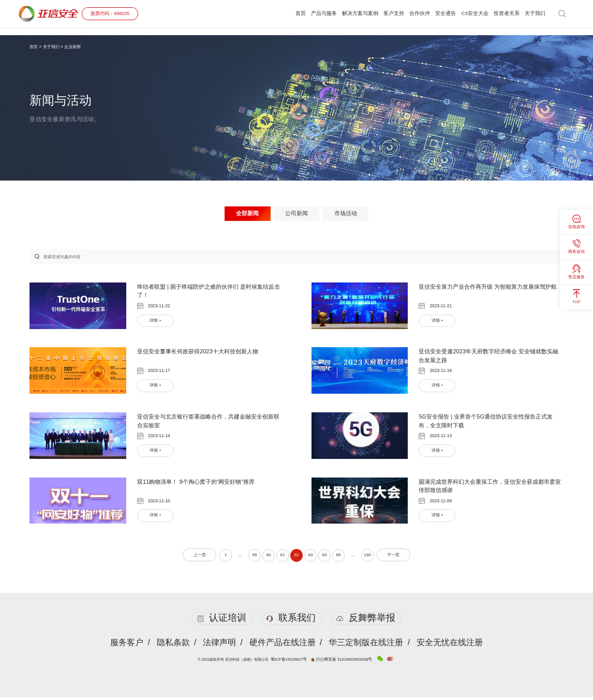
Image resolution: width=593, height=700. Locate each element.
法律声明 (219, 645)
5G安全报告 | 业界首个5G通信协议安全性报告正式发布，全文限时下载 (488, 423)
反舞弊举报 (366, 620)
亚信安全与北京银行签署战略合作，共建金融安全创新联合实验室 (209, 423)
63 (312, 557)
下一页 (401, 557)
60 (265, 557)
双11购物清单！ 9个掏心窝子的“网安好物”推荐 (201, 483)
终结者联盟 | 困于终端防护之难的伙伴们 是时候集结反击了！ (209, 292)
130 (374, 557)
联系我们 (291, 620)
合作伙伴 (409, 13)
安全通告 (437, 13)
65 (343, 557)
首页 (280, 13)
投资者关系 (503, 13)
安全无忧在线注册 (451, 645)
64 (328, 557)
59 (250, 557)
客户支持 (381, 13)
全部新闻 (244, 214)
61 (281, 557)
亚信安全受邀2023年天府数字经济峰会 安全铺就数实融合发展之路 (488, 358)
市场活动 (349, 214)
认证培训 (222, 620)
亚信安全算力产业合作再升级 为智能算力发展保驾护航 (491, 292)
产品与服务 (305, 13)
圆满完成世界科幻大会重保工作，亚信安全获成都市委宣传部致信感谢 (490, 488)
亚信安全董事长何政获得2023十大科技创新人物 (203, 353)
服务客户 (125, 645)
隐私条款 (172, 645)
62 (297, 557)
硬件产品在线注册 (283, 645)
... (234, 557)
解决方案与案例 (345, 13)
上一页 (192, 557)
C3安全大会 (469, 13)
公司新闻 (297, 214)
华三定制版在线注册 (367, 645)
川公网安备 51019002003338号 (341, 662)
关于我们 (534, 13)
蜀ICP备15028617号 (292, 662)
